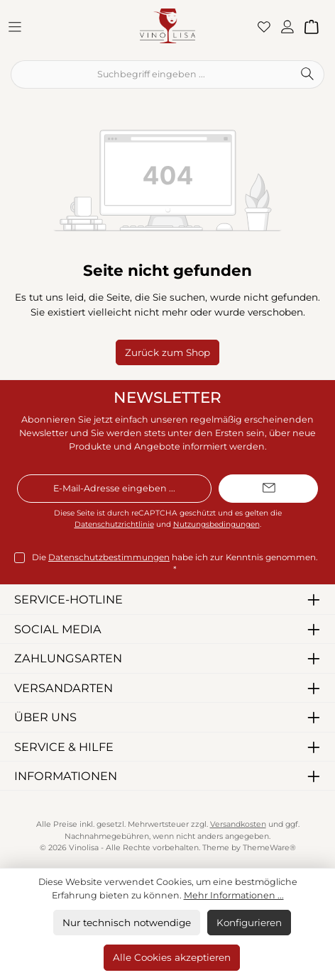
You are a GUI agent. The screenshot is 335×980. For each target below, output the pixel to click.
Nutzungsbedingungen (216, 524)
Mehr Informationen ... (234, 895)
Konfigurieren (249, 923)
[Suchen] (307, 74)
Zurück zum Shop (167, 352)
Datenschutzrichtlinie (114, 524)
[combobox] (151, 74)
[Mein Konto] (292, 26)
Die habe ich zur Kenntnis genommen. (175, 563)
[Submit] (268, 489)
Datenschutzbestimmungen (109, 557)
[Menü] (19, 26)
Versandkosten (238, 824)
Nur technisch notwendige (127, 923)
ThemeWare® (269, 848)
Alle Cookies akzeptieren (172, 957)
